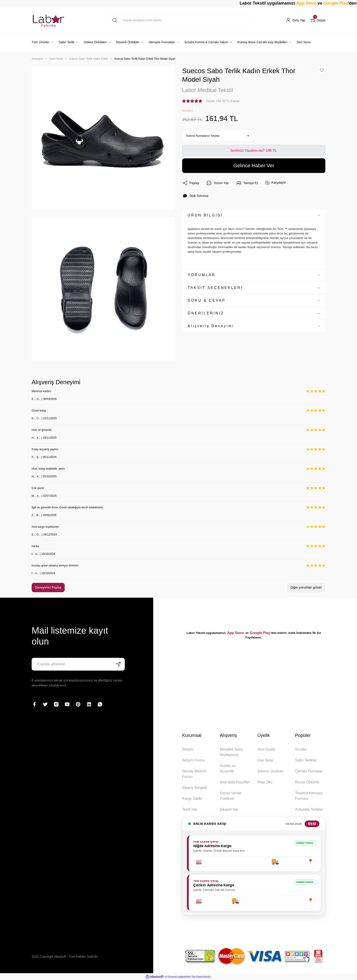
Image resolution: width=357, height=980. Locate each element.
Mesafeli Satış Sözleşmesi (231, 752)
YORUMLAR (202, 275)
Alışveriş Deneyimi (211, 326)
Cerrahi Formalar (309, 771)
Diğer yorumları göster (306, 587)
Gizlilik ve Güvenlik (227, 768)
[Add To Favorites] (322, 70)
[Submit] (118, 664)
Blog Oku (265, 782)
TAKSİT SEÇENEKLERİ (215, 288)
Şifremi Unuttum (270, 771)
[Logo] (48, 20)
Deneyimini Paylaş (48, 587)
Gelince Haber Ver (254, 166)
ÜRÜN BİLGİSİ (205, 215)
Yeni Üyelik (266, 749)
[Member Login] (296, 20)
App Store (323, 3)
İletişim (188, 749)
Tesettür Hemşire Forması (309, 796)
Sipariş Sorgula (195, 788)
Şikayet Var (229, 809)
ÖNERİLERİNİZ (206, 313)
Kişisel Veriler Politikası (231, 796)
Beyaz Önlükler (307, 782)
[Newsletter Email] (78, 664)
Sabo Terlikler (306, 760)
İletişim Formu (194, 760)
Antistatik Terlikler (309, 809)
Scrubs (301, 749)
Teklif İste (190, 809)
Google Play (260, 633)
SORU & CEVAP (207, 300)
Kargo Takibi (192, 799)
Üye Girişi (265, 760)
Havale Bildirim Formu (194, 774)
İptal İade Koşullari (235, 782)
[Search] (179, 20)
